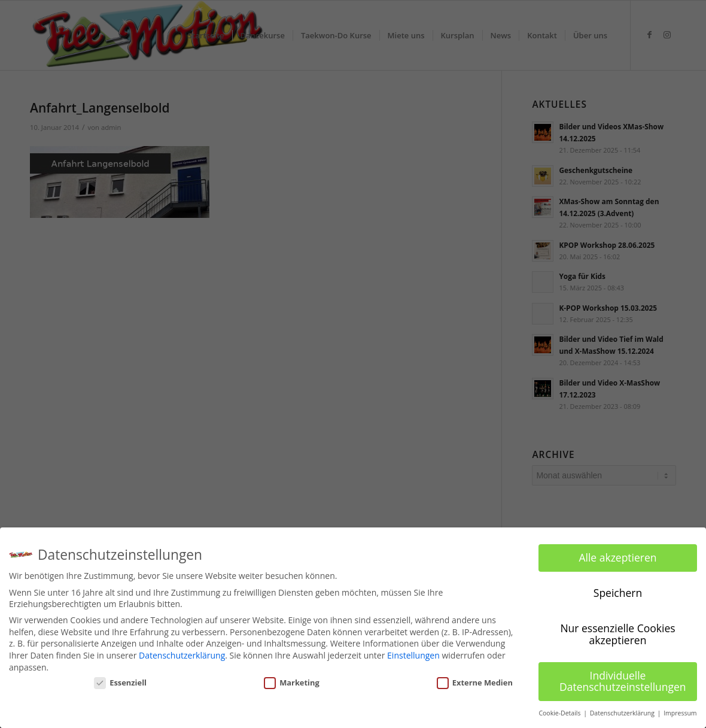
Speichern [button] (618, 593)
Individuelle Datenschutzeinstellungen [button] (623, 681)
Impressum (680, 713)
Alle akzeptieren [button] (617, 557)
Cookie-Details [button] (560, 713)
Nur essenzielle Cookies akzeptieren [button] (617, 634)
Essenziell (120, 682)
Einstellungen (413, 655)
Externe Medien (475, 682)
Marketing (291, 682)
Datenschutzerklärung (182, 655)
